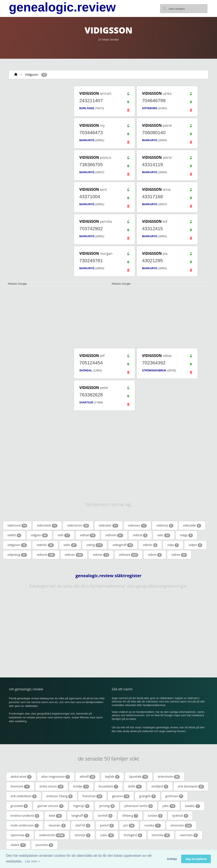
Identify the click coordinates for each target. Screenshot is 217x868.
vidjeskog (17, 555)
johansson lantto (139, 806)
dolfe (135, 786)
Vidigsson (32, 75)
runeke (152, 825)
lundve (155, 816)
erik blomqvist (191, 786)
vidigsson (17, 545)
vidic (164, 535)
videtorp (165, 525)
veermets (189, 835)
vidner (179, 555)
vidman (74, 555)
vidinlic (150, 545)
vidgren (39, 535)
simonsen (181, 825)
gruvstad (19, 806)
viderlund (17, 525)
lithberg (130, 816)
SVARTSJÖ (86, 403)
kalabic (193, 806)
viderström (78, 525)
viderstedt (47, 525)
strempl (83, 835)
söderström (52, 835)
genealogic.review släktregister (108, 576)
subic (107, 835)
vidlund (46, 555)
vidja (173, 545)
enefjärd (160, 786)
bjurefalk (139, 777)
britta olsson (52, 786)
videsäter (108, 525)
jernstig (107, 806)
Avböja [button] (172, 859)
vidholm (114, 535)
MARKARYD (87, 140)
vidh (64, 535)
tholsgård (133, 835)
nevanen (57, 825)
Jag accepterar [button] (196, 859)
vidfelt (14, 535)
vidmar (101, 555)
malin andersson (25, 825)
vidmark (129, 555)
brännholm (169, 777)
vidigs (186, 535)
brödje (81, 786)
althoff (88, 777)
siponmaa (20, 835)
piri (129, 825)
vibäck (18, 845)
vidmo (155, 555)
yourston (44, 845)
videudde (192, 525)
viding (95, 545)
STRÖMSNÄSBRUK (154, 371)
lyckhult (180, 816)
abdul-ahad (21, 777)
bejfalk (112, 777)
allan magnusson (56, 777)
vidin (70, 545)
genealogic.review (62, 7)
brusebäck (108, 786)
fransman (92, 796)
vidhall (88, 535)
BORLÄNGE (87, 108)
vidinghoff (123, 545)
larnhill (105, 816)
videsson (137, 525)
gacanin (121, 796)
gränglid (147, 796)
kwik (55, 816)
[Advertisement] (36, 112)
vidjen (195, 545)
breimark (20, 786)
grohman (174, 796)
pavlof (107, 825)
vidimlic (45, 545)
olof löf (83, 825)
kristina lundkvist (25, 816)
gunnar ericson (51, 806)
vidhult (140, 535)
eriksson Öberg (60, 796)
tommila (161, 835)
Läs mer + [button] (32, 861)
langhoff (80, 816)
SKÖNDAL (86, 371)
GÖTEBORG (150, 108)
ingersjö (81, 806)
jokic (169, 806)
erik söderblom (24, 796)
